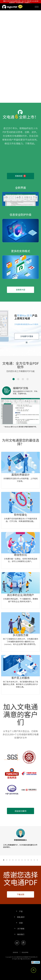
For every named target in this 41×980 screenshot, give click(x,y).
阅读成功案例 (20, 811)
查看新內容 (21, 290)
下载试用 (20, 894)
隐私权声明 (25, 952)
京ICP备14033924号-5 (24, 959)
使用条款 (15, 952)
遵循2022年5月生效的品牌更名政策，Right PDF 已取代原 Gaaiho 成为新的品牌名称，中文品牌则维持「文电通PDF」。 (21, 2)
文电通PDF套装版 (27, 337)
